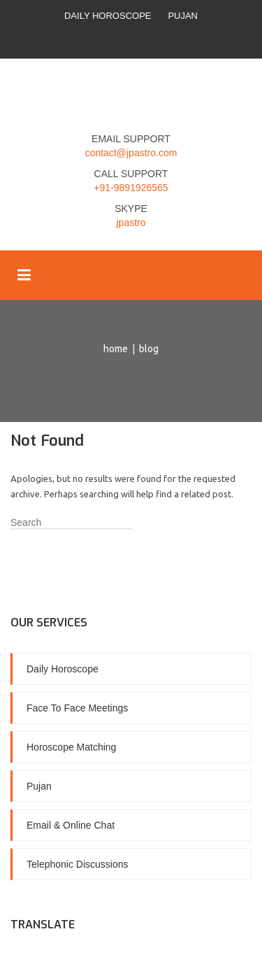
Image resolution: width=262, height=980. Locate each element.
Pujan (183, 16)
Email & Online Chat (71, 825)
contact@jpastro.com (131, 153)
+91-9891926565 (131, 188)
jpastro (131, 223)
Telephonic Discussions (78, 864)
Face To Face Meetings (77, 708)
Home (116, 349)
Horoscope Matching (71, 747)
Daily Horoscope (108, 16)
